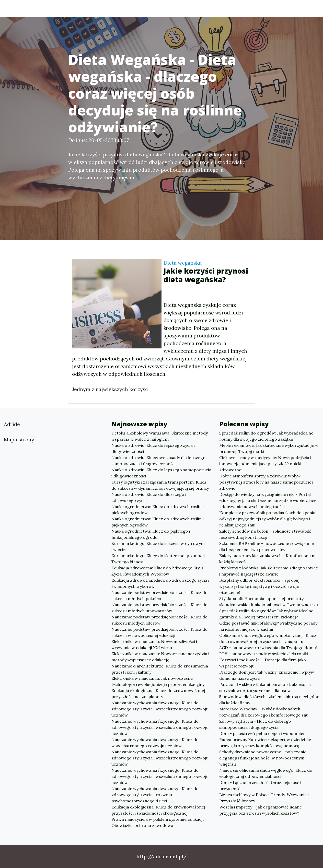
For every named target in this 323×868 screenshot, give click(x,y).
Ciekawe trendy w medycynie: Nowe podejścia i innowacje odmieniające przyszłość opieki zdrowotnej (265, 464)
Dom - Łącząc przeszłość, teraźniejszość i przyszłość (260, 785)
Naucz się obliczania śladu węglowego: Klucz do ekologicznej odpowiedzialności (266, 773)
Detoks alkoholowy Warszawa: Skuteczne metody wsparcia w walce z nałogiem (160, 436)
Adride (33, 8)
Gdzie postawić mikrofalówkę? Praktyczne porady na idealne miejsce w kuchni (268, 626)
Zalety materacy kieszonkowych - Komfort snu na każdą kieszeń (268, 559)
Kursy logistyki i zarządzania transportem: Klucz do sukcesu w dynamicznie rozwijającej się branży (160, 485)
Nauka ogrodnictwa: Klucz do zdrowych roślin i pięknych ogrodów (158, 510)
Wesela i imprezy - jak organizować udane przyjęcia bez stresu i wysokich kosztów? (261, 810)
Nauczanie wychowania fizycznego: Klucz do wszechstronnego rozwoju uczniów (155, 743)
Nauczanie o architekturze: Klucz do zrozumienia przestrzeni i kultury (160, 669)
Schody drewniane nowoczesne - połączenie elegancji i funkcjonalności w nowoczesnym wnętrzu (263, 758)
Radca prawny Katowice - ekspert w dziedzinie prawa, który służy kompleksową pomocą (265, 743)
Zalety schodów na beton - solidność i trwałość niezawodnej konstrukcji (265, 534)
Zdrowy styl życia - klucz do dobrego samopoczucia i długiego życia (255, 724)
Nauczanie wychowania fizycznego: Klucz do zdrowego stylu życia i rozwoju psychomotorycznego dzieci (155, 795)
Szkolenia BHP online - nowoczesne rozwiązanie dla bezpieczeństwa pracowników (267, 546)
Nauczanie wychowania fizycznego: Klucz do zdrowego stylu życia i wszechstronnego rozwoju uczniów (160, 709)
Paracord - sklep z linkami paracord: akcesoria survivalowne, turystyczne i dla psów (265, 687)
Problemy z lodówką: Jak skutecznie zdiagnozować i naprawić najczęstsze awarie (269, 571)
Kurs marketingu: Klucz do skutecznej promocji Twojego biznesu (158, 559)
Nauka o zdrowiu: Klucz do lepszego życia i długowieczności (153, 448)
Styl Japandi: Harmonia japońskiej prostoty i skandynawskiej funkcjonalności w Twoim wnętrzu (269, 602)
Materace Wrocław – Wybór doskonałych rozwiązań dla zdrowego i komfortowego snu (264, 712)
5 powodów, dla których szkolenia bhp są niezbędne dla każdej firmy (269, 700)
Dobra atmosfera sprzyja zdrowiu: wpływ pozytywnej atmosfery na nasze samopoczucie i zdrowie (266, 482)
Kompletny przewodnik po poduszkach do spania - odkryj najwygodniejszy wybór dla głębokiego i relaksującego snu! (269, 519)
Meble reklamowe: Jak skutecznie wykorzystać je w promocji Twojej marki (269, 448)
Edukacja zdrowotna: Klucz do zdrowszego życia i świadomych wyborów (160, 583)
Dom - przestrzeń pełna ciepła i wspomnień (262, 733)
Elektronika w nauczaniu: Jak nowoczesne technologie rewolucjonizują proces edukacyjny (158, 681)
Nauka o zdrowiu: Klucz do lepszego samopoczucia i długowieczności (161, 473)
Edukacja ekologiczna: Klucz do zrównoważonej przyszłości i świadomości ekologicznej (158, 810)
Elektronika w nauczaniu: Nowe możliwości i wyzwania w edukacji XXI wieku (154, 644)
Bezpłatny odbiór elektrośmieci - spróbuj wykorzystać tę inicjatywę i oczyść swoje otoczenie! (259, 586)
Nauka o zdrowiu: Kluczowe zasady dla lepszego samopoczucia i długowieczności (158, 461)
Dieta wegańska (183, 263)
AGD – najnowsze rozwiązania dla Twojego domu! (268, 648)
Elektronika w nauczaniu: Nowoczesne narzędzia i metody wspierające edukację (160, 657)
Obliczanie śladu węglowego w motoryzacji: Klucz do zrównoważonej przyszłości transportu (268, 638)
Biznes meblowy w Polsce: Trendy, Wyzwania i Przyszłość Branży (264, 798)
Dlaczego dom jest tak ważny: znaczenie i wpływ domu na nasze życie (267, 675)
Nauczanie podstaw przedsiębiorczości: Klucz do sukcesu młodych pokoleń (159, 595)
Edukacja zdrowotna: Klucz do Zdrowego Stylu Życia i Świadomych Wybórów (157, 571)
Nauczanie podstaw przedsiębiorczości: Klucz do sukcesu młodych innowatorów (159, 608)
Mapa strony (19, 439)
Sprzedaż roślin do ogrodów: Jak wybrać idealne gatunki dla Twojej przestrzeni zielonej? (266, 614)
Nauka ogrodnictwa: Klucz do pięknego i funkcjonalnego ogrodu (151, 534)
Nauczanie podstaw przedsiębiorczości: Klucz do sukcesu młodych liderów (159, 620)
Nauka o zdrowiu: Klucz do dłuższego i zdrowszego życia (149, 497)
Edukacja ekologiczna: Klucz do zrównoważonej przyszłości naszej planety (158, 694)
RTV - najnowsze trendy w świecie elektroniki (264, 654)
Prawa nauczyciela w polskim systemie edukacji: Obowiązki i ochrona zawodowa (158, 822)
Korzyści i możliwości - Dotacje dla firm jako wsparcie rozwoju (263, 663)
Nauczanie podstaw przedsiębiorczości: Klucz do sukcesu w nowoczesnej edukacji (159, 632)
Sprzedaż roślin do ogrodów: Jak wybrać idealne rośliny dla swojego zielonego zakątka (266, 436)
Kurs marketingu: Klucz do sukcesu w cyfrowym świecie (158, 546)
